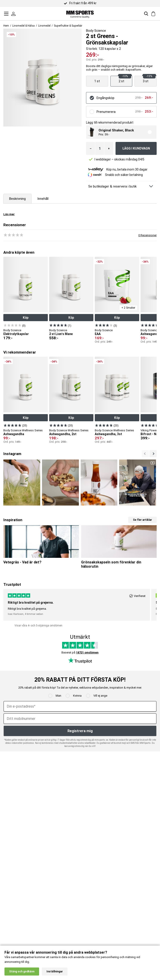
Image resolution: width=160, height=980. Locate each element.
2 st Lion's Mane (61, 334)
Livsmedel (44, 26)
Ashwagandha (14, 434)
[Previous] (153, 454)
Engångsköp (105, 98)
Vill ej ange (100, 696)
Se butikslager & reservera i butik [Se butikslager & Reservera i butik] (112, 186)
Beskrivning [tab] (17, 199)
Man (58, 696)
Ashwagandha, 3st (108, 434)
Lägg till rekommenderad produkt (110, 122)
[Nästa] (145, 454)
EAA (98, 334)
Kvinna (77, 696)
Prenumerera (106, 112)
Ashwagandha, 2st (63, 434)
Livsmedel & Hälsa (23, 26)
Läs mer (9, 214)
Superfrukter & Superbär (68, 26)
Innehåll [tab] (43, 199)
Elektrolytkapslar (16, 334)
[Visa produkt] (97, 81)
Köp (26, 318)
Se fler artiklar (142, 520)
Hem (6, 26)
